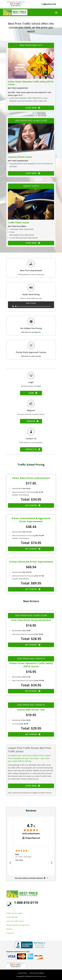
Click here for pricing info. (31, 332)
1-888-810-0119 (49, 4)
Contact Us (31, 449)
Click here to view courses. (31, 356)
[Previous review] (10, 863)
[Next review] (52, 863)
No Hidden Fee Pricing (31, 328)
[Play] (13, 306)
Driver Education (12, 917)
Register (31, 421)
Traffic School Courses (14, 913)
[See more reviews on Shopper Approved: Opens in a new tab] (29, 878)
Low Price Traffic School (15, 921)
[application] (31, 306)
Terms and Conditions (37, 973)
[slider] (33, 306)
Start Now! (31, 108)
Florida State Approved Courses (31, 352)
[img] (31, 830)
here (39, 386)
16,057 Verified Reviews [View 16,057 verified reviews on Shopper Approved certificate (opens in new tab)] (31, 833)
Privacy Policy (22, 973)
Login (31, 393)
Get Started (31, 505)
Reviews (9, 929)
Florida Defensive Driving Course (18, 925)
